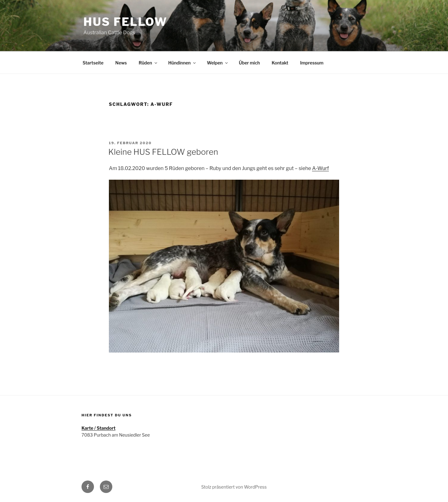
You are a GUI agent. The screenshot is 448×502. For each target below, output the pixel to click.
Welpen (218, 63)
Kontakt (280, 63)
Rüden (148, 63)
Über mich (250, 63)
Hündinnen (182, 63)
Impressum (312, 63)
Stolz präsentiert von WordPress (234, 487)
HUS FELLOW (125, 22)
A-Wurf (320, 168)
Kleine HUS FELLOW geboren (163, 152)
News (121, 63)
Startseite (93, 63)
